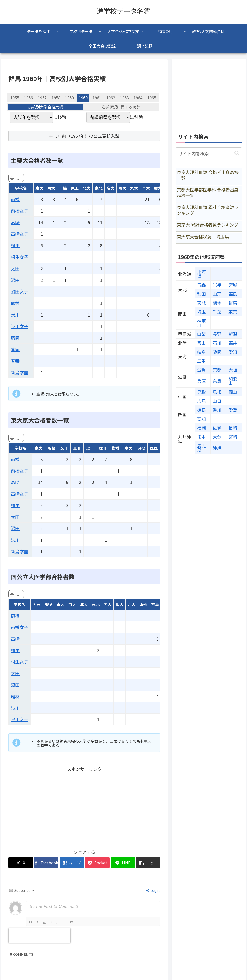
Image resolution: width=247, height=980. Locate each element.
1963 (124, 98)
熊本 (201, 437)
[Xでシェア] (21, 863)
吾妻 (15, 361)
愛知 (233, 352)
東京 (233, 312)
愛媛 (233, 410)
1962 (111, 98)
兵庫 (201, 381)
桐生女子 (20, 257)
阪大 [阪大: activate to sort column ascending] (122, 188)
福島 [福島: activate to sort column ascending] (155, 604)
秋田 (201, 294)
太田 (15, 268)
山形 (217, 294)
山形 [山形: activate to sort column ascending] (143, 604)
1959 (69, 98)
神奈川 (201, 323)
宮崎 (233, 437)
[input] (209, 153)
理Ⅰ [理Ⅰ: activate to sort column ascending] (90, 448)
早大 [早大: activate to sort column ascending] (146, 188)
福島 (233, 294)
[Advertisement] (84, 807)
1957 (42, 98)
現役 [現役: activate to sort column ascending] (51, 448)
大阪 (233, 370)
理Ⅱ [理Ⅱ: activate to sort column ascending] (103, 448)
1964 (138, 98)
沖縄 (217, 448)
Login (153, 890)
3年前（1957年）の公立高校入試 (87, 136)
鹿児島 (201, 448)
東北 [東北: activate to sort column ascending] (99, 188)
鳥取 (201, 392)
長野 (217, 334)
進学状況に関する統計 (121, 107)
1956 (28, 98)
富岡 (15, 349)
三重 (201, 361)
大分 (217, 437)
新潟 (233, 334)
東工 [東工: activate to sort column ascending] (75, 188)
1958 (56, 98)
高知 (201, 419)
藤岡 (15, 338)
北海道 (201, 274)
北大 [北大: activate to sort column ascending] (87, 188)
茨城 (201, 303)
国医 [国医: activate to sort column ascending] (36, 604)
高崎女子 (20, 234)
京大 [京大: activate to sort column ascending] (51, 188)
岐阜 (201, 352)
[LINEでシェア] (123, 863)
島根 (217, 392)
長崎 (233, 428)
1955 (15, 98)
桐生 (15, 245)
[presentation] (40, 936)
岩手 (217, 285)
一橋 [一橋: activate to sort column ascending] (63, 188)
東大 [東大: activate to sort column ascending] (39, 188)
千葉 (217, 312)
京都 (217, 370)
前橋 (15, 199)
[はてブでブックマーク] (72, 863)
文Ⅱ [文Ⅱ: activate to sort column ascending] (77, 448)
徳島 (201, 410)
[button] (148, 863)
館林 (15, 303)
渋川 (15, 315)
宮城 (233, 285)
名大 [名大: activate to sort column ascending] (110, 188)
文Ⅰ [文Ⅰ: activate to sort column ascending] (64, 448)
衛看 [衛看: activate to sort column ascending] (116, 448)
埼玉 (201, 312)
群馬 (233, 303)
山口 (217, 401)
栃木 (217, 303)
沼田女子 (20, 291)
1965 (152, 98)
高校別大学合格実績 (46, 107)
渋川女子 (20, 326)
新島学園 (20, 372)
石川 (217, 343)
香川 (217, 410)
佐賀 (217, 428)
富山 (201, 343)
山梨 (201, 334)
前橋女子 (20, 211)
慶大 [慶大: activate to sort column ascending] (158, 188)
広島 (201, 401)
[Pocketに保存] (97, 863)
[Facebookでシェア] (46, 863)
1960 (83, 98)
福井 (233, 343)
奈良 (217, 381)
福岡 (201, 428)
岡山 (233, 392)
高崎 (15, 222)
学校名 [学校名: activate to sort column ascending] (21, 188)
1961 (97, 98)
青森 (201, 285)
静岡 (217, 352)
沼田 (15, 280)
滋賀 (201, 370)
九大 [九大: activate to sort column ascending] (134, 188)
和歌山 (233, 381)
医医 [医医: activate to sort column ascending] (154, 448)
